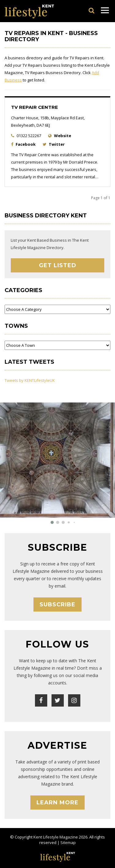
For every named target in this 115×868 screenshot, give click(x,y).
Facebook (26, 144)
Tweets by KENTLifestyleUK (30, 380)
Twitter (57, 144)
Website (63, 136)
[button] (52, 522)
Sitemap (68, 842)
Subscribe (57, 604)
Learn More (57, 803)
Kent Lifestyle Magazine (56, 837)
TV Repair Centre (34, 107)
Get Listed (58, 265)
